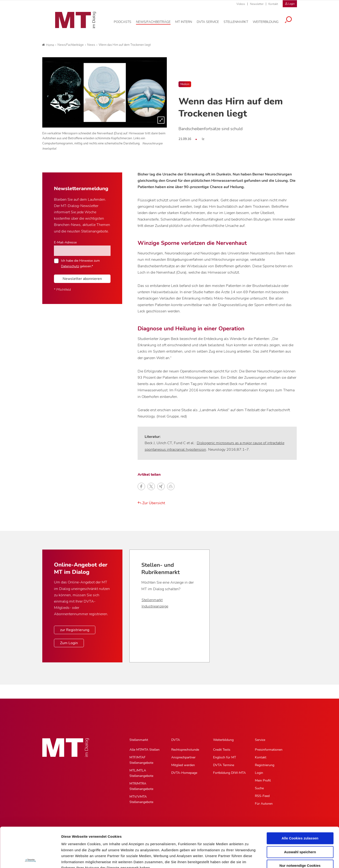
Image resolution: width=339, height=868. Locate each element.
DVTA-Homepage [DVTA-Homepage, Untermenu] (184, 773)
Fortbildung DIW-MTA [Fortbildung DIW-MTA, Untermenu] (229, 773)
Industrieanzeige (155, 606)
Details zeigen (248, 859)
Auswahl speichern (300, 812)
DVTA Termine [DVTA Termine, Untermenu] (224, 765)
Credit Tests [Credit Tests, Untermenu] (222, 750)
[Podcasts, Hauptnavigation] (126, 21)
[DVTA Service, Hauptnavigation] (211, 21)
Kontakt (273, 4)
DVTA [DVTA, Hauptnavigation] (176, 740)
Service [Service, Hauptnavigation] (260, 740)
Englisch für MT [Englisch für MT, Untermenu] (225, 757)
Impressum (97, 840)
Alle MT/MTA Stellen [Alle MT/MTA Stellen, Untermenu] (145, 750)
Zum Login (69, 643)
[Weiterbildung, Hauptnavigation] (269, 21)
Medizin (185, 84)
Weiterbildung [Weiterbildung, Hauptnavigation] (223, 740)
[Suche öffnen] (292, 19)
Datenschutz (72, 840)
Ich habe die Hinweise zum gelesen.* (80, 263)
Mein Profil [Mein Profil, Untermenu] (263, 780)
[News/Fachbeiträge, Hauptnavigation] (157, 21)
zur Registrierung (75, 630)
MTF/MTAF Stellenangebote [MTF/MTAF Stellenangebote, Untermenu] (141, 760)
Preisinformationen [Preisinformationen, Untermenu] (269, 750)
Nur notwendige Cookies (300, 826)
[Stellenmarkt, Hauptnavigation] (239, 21)
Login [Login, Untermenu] (259, 773)
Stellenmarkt (152, 600)
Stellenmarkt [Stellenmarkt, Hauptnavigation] (139, 740)
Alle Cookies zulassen (300, 798)
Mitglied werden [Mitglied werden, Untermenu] (183, 765)
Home (48, 45)
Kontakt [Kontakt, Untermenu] (261, 757)
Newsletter (257, 4)
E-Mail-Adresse (65, 242)
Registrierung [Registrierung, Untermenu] (265, 765)
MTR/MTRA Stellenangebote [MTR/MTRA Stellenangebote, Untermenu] (141, 786)
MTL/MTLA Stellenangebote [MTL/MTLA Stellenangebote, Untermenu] (141, 773)
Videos (241, 4)
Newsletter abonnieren (82, 279)
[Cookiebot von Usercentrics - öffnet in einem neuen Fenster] (30, 859)
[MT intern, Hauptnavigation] (187, 21)
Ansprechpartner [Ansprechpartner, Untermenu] (183, 757)
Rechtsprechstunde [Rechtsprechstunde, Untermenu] (185, 750)
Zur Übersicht (151, 503)
